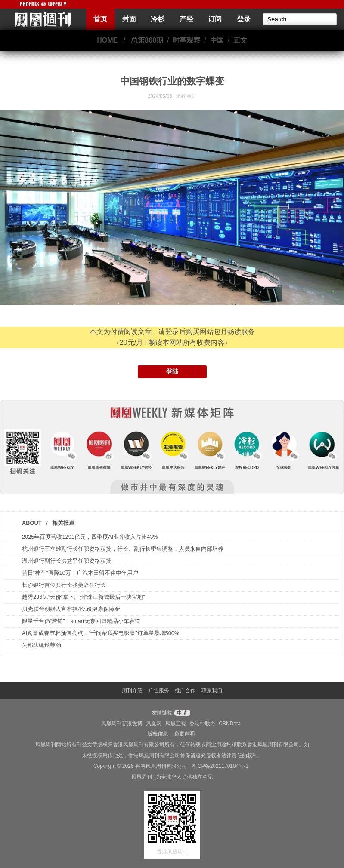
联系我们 (212, 690)
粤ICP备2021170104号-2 (220, 766)
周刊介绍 (132, 690)
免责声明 (184, 734)
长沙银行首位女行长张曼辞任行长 (64, 585)
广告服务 (159, 690)
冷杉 (158, 19)
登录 (244, 19)
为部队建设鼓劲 (42, 645)
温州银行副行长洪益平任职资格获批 (67, 561)
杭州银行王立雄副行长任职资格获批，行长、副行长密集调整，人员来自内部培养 (123, 549)
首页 (100, 19)
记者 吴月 (186, 96)
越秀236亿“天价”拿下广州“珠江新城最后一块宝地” (83, 597)
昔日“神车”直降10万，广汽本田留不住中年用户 (80, 573)
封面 (129, 19)
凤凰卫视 (176, 724)
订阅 (215, 19)
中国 (217, 40)
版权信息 (158, 734)
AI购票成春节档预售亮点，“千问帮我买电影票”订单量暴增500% (101, 633)
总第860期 (147, 40)
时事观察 (186, 40)
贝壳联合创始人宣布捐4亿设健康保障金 (71, 609)
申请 (181, 713)
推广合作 (185, 690)
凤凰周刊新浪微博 (122, 724)
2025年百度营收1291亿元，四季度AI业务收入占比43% (90, 537)
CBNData (230, 724)
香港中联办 (202, 724)
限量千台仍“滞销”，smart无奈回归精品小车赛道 (81, 621)
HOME (107, 40)
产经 (186, 19)
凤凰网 (154, 724)
